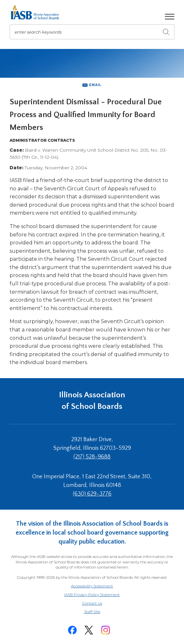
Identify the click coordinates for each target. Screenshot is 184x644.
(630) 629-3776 (92, 494)
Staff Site (100, 612)
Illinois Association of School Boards (92, 401)
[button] (170, 17)
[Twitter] (89, 630)
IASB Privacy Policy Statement (92, 595)
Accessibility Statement (92, 586)
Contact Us (92, 603)
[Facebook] (72, 630)
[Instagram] (105, 630)
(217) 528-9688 (92, 457)
